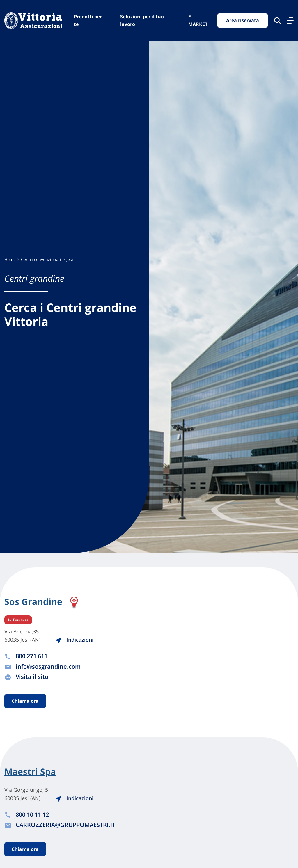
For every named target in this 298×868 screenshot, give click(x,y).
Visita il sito (32, 677)
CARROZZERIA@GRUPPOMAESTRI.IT (65, 825)
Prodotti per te (88, 20)
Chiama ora (25, 701)
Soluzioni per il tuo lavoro (142, 20)
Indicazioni (74, 640)
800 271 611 (32, 656)
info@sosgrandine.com (48, 666)
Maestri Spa (30, 772)
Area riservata (243, 20)
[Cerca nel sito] (277, 21)
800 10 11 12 (32, 815)
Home (10, 259)
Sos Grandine (33, 602)
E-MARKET (198, 20)
